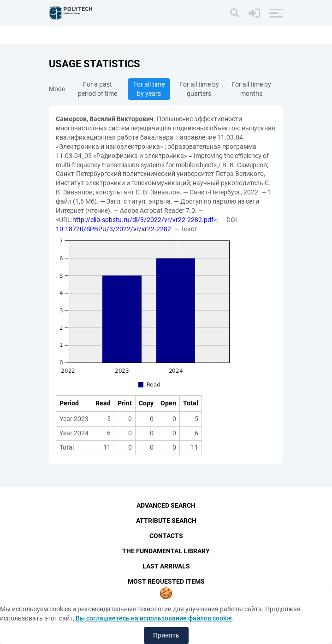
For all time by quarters (199, 89)
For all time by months (251, 89)
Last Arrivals (166, 566)
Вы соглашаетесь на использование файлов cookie (154, 618)
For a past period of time (98, 89)
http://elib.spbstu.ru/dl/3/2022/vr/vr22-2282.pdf (143, 220)
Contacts (166, 536)
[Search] (235, 13)
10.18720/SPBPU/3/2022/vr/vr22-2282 (113, 229)
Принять (166, 635)
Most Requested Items (166, 581)
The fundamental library (166, 551)
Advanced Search (166, 505)
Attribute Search (166, 521)
